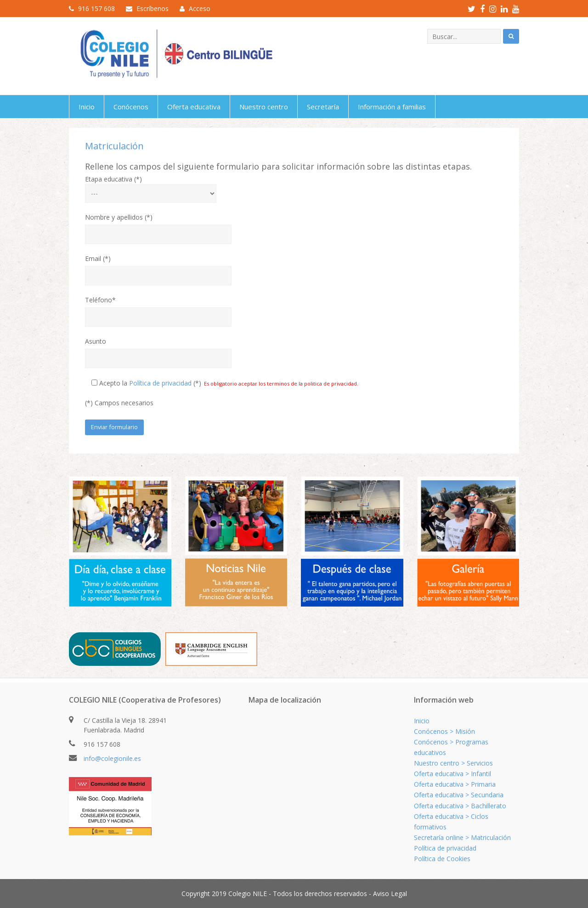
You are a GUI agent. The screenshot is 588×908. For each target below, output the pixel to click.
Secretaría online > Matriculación (462, 837)
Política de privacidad (160, 383)
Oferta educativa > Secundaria (459, 795)
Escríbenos (153, 9)
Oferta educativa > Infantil (452, 774)
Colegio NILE (248, 894)
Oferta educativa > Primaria (455, 784)
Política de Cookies (442, 859)
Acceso (200, 9)
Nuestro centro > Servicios (453, 763)
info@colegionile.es (112, 758)
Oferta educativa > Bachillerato (460, 806)
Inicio (422, 721)
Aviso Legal (390, 894)
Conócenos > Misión (444, 731)
